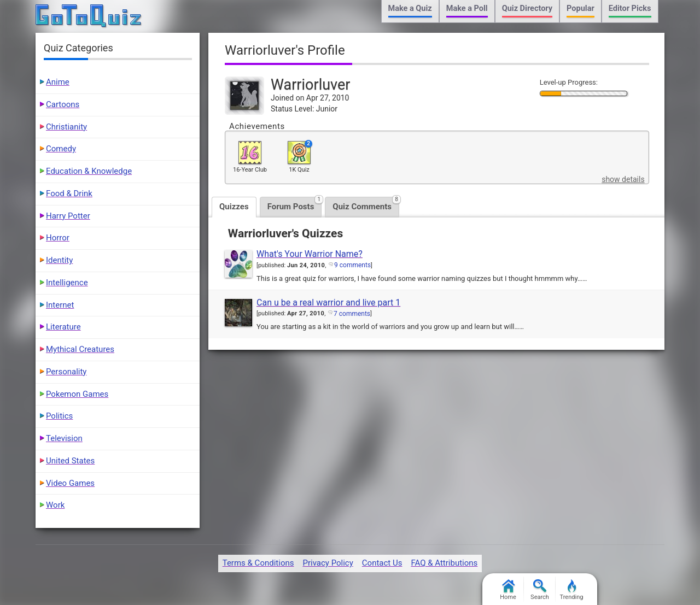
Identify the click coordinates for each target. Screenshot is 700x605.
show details (623, 179)
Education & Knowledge (89, 171)
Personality (66, 372)
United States (70, 461)
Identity (59, 260)
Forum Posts (295, 204)
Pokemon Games (77, 394)
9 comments (352, 265)
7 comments (352, 314)
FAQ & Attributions (444, 563)
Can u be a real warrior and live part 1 (328, 302)
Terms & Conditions (258, 563)
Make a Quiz (410, 8)
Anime (58, 82)
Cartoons (63, 104)
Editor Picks (630, 8)
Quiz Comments (366, 204)
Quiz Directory (527, 8)
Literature (63, 327)
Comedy (61, 149)
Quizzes (234, 207)
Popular (581, 8)
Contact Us (382, 563)
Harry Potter (68, 216)
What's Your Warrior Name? (310, 254)
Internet (60, 305)
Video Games (70, 483)
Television (64, 438)
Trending (572, 590)
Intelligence (67, 283)
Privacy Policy (328, 563)
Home (508, 590)
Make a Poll (467, 8)
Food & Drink (69, 193)
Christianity (66, 127)
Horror (58, 238)
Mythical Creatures (80, 349)
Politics (59, 416)
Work (55, 505)
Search (540, 590)
